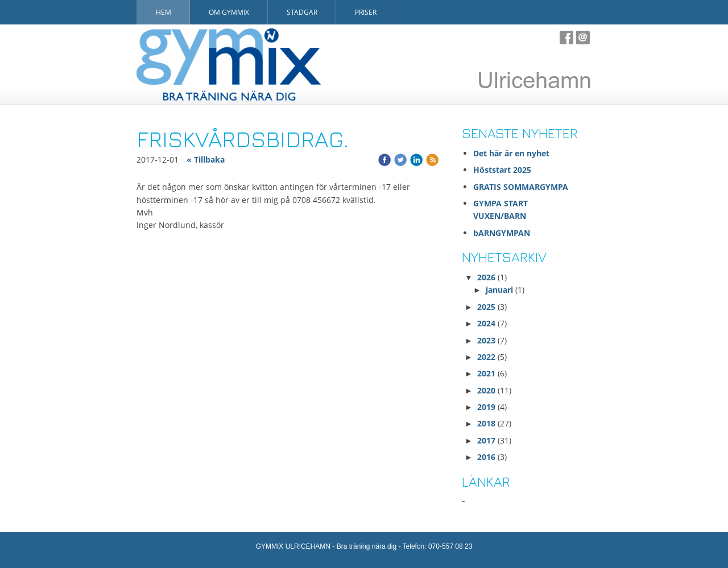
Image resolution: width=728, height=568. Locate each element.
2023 (486, 340)
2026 (486, 277)
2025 (486, 307)
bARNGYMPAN (502, 233)
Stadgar (302, 12)
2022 (486, 357)
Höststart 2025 (502, 170)
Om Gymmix (229, 12)
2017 (486, 440)
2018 (486, 423)
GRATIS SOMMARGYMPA (522, 187)
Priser (366, 12)
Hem (164, 12)
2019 (486, 407)
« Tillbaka (206, 159)
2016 (486, 457)
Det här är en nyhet (511, 153)
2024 (486, 323)
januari (499, 290)
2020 (486, 390)
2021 (486, 373)
